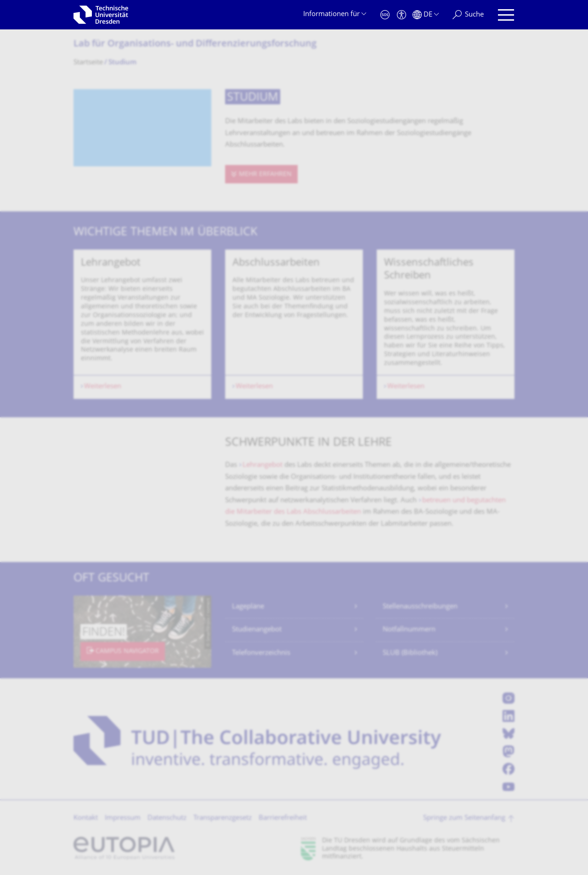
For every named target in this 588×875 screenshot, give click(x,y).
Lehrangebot (263, 465)
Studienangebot (257, 630)
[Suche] (468, 15)
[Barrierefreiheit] (401, 15)
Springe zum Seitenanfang (464, 818)
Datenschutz (167, 818)
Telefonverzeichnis (261, 653)
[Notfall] (385, 15)
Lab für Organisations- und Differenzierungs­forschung (195, 44)
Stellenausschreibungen (420, 607)
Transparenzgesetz (223, 818)
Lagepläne (248, 607)
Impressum (123, 818)
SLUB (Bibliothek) (410, 653)
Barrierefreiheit (283, 818)
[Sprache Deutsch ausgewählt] (426, 15)
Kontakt (86, 818)
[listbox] (294, 324)
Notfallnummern (409, 630)
